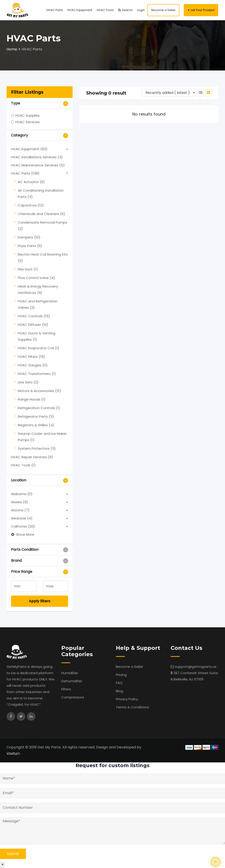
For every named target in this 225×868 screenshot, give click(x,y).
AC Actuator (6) (31, 182)
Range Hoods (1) (32, 399)
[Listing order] (169, 93)
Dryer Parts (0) (30, 246)
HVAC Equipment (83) (29, 149)
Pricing (121, 675)
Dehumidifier (72, 681)
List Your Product (203, 10)
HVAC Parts (55, 10)
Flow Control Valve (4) (36, 278)
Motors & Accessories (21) (39, 391)
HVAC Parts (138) (25, 173)
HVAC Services (28, 122)
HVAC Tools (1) (23, 465)
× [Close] (2, 865)
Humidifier (70, 673)
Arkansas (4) (22, 518)
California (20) (23, 526)
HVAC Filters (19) (31, 357)
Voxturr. (14, 754)
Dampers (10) (29, 237)
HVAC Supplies (28, 115)
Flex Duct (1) (28, 269)
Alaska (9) (20, 502)
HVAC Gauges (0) (33, 365)
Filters (66, 689)
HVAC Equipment (80, 10)
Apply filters (40, 601)
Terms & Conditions (132, 707)
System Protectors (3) (37, 448)
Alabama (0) (22, 494)
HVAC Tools (105, 10)
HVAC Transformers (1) (37, 374)
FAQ (119, 683)
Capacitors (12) (31, 205)
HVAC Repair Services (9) (32, 457)
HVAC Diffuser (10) (33, 325)
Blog (119, 691)
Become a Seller (163, 10)
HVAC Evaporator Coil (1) (38, 348)
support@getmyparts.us (196, 667)
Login (141, 10)
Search (127, 10)
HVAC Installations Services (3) (37, 157)
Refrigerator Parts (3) (36, 416)
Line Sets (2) (28, 382)
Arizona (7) (20, 510)
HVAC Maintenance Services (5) (38, 165)
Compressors (73, 697)
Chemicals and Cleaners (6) (41, 214)
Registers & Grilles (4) (36, 425)
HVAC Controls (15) (34, 316)
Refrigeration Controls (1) (39, 408)
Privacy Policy (127, 699)
